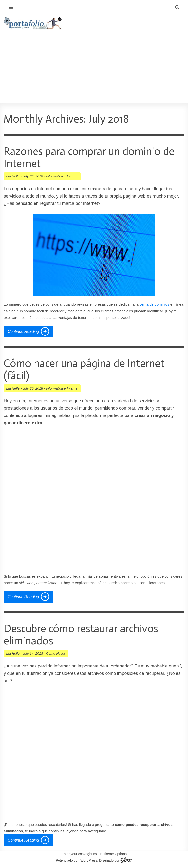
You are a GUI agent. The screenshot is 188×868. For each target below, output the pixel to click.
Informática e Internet (62, 176)
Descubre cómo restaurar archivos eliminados (81, 635)
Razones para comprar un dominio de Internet (89, 157)
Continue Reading (23, 332)
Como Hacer (56, 654)
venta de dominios (154, 304)
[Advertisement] (94, 54)
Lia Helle (13, 176)
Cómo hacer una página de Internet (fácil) (84, 370)
